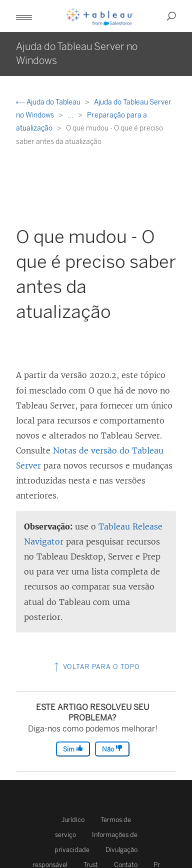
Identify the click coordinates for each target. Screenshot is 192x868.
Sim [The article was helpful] (73, 749)
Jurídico (73, 820)
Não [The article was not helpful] (112, 749)
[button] (24, 16)
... (71, 115)
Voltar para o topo (96, 667)
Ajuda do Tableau (49, 102)
